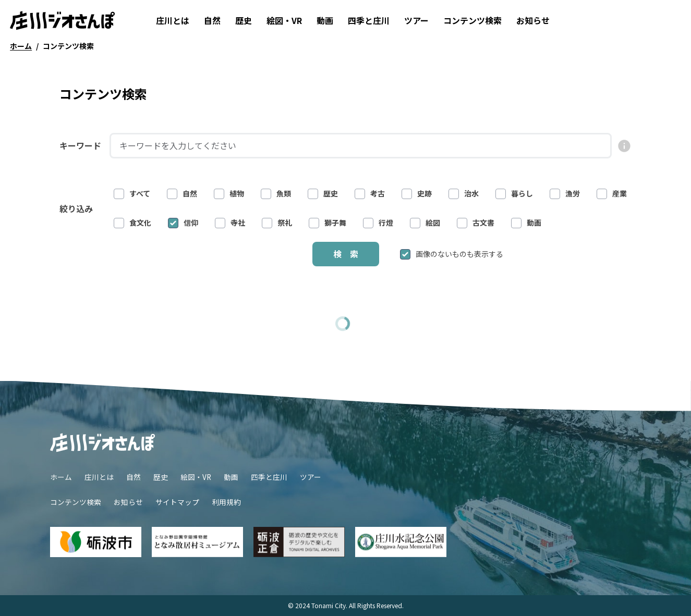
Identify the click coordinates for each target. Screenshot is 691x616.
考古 (370, 194)
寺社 (230, 223)
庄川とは (173, 20)
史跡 (417, 194)
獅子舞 (328, 223)
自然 (212, 20)
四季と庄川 (369, 20)
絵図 (425, 223)
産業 (612, 194)
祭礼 (277, 223)
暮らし (514, 194)
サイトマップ (177, 502)
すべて (132, 194)
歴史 (244, 20)
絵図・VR (284, 20)
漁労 (565, 194)
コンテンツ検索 (472, 20)
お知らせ (533, 20)
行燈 (378, 223)
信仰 (183, 223)
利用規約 (226, 502)
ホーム (61, 477)
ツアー (416, 20)
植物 (229, 194)
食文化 (132, 223)
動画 (325, 20)
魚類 (276, 194)
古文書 (476, 223)
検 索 (346, 254)
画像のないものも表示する (452, 254)
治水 (464, 194)
